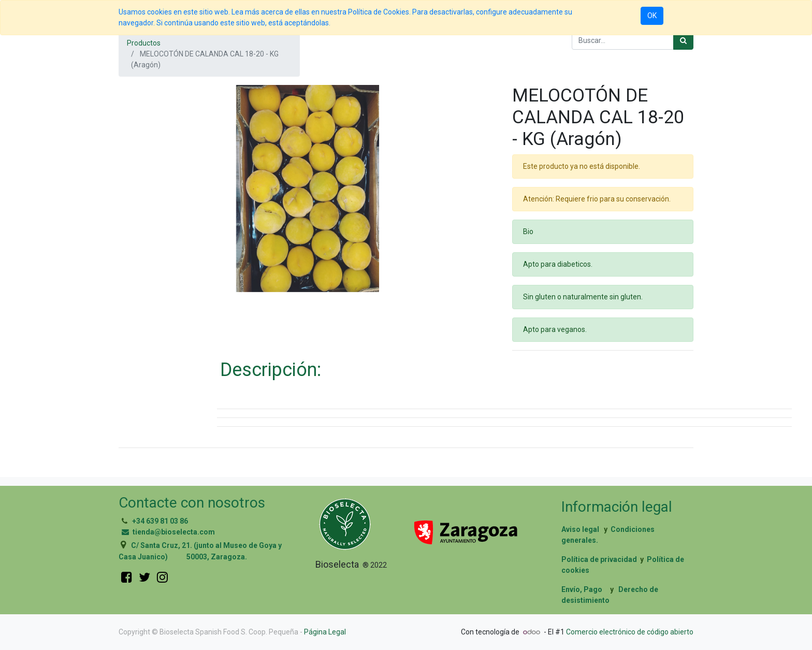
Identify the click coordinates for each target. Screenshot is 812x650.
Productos (144, 43)
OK (652, 16)
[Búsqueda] (683, 41)
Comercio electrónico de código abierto (630, 632)
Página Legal (325, 632)
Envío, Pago (582, 589)
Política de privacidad (599, 559)
